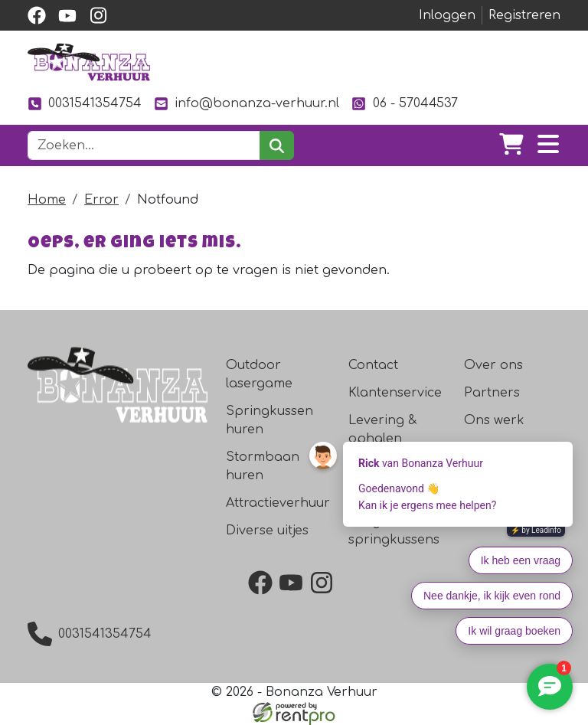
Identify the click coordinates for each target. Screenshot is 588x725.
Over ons (493, 365)
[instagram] (98, 15)
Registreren (524, 15)
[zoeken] (277, 145)
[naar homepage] (89, 62)
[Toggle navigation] (548, 145)
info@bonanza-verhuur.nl (247, 104)
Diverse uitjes (267, 531)
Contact (373, 365)
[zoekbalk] (144, 145)
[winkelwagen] (511, 145)
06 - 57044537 (404, 104)
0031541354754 (85, 104)
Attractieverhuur (278, 503)
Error (101, 200)
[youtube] (67, 15)
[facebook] (37, 15)
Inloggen (447, 15)
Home (47, 200)
